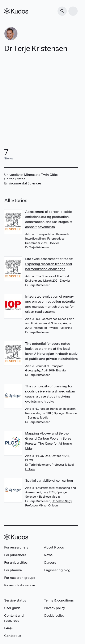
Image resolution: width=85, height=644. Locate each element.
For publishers (15, 555)
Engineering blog (57, 570)
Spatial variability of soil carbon (49, 480)
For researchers (16, 547)
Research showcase (20, 585)
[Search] (62, 11)
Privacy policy (54, 608)
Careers (50, 563)
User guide (12, 608)
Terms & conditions (59, 600)
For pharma (13, 570)
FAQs (8, 628)
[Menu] (73, 11)
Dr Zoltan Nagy (62, 501)
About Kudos (54, 547)
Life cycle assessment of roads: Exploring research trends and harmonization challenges (49, 264)
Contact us (13, 636)
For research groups (20, 578)
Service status (15, 600)
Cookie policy (54, 616)
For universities (16, 563)
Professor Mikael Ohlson (41, 505)
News (48, 555)
